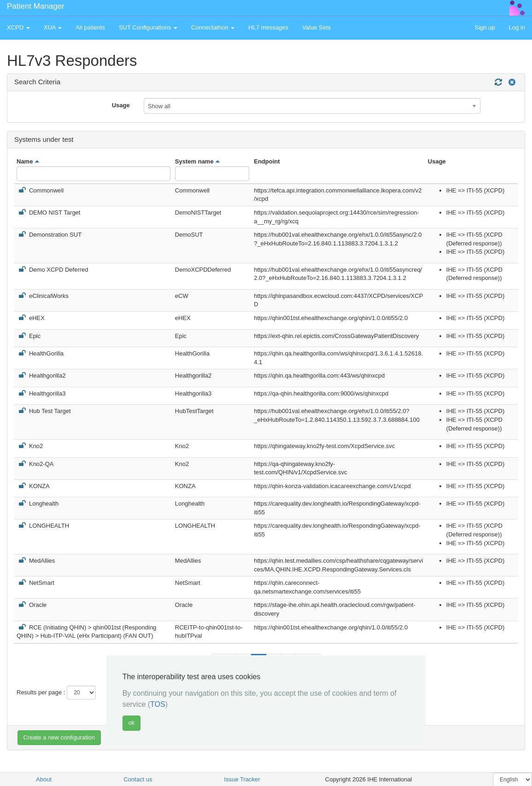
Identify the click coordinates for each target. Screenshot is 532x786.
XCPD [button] (18, 27)
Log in (517, 27)
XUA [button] (53, 27)
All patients (90, 27)
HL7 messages (268, 27)
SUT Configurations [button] (148, 27)
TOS (158, 704)
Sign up (485, 27)
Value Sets (316, 27)
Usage (121, 105)
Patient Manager (36, 6)
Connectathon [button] (213, 27)
